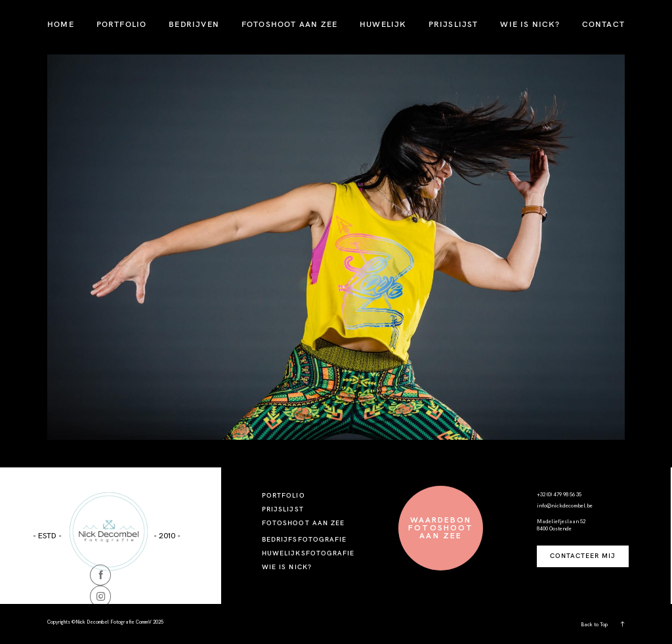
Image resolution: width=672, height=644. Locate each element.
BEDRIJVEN (194, 24)
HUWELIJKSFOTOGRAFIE (308, 553)
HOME (61, 24)
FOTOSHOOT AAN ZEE (289, 24)
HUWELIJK (383, 24)
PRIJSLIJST (453, 24)
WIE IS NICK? (530, 24)
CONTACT (603, 24)
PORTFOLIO (122, 24)
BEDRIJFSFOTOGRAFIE (304, 539)
